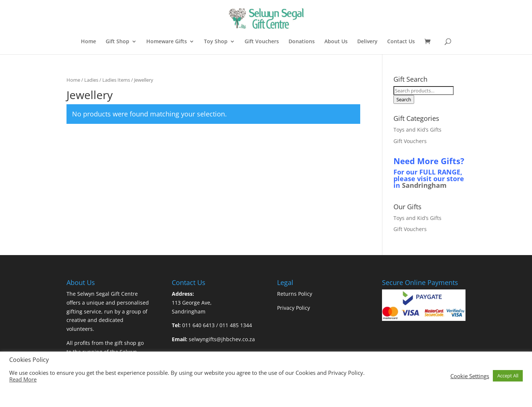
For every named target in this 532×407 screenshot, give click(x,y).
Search (404, 99)
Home (88, 42)
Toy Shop (216, 42)
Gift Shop (117, 42)
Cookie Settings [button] (470, 376)
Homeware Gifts (167, 42)
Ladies (91, 80)
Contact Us (401, 42)
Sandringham (424, 185)
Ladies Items (116, 80)
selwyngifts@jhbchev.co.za (222, 339)
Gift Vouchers (262, 42)
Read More (23, 379)
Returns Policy (295, 294)
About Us (336, 42)
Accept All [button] (508, 376)
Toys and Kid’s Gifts (417, 130)
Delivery (367, 42)
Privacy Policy (294, 308)
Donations (302, 42)
